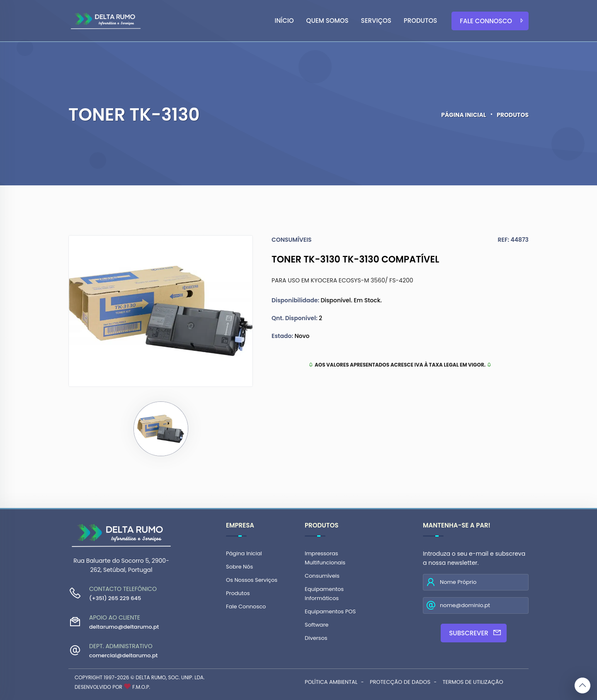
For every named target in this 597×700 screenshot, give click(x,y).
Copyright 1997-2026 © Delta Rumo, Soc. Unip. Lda (139, 677)
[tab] (161, 429)
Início (284, 21)
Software (317, 625)
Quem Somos (328, 21)
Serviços (376, 21)
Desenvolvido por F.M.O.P (112, 687)
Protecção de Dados (400, 682)
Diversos (316, 638)
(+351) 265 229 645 (115, 598)
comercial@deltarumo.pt (123, 655)
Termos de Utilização (473, 682)
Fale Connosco (492, 21)
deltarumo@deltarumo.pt (124, 627)
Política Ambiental (331, 682)
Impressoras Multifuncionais (325, 558)
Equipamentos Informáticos (324, 594)
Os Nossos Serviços (252, 580)
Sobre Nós (239, 567)
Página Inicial (464, 115)
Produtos (420, 21)
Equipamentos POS (330, 611)
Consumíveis (322, 576)
